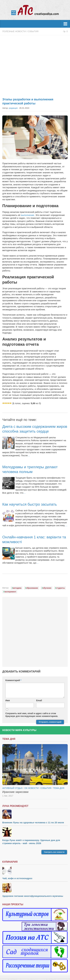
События (33, 31)
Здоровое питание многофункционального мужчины (33, 896)
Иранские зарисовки (15, 792)
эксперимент (10, 592)
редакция (13, 108)
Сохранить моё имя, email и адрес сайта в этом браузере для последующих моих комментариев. (32, 715)
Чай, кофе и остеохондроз (17, 878)
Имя (8, 700)
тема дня (59, 788)
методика (17, 588)
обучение (47, 588)
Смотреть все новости (54, 852)
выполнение (28, 215)
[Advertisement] (35, 65)
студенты (60, 588)
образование (32, 588)
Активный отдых (12, 788)
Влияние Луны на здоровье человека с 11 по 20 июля (33, 822)
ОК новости (32, 788)
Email (39, 700)
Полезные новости (14, 31)
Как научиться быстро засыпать (30, 504)
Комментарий (13, 680)
